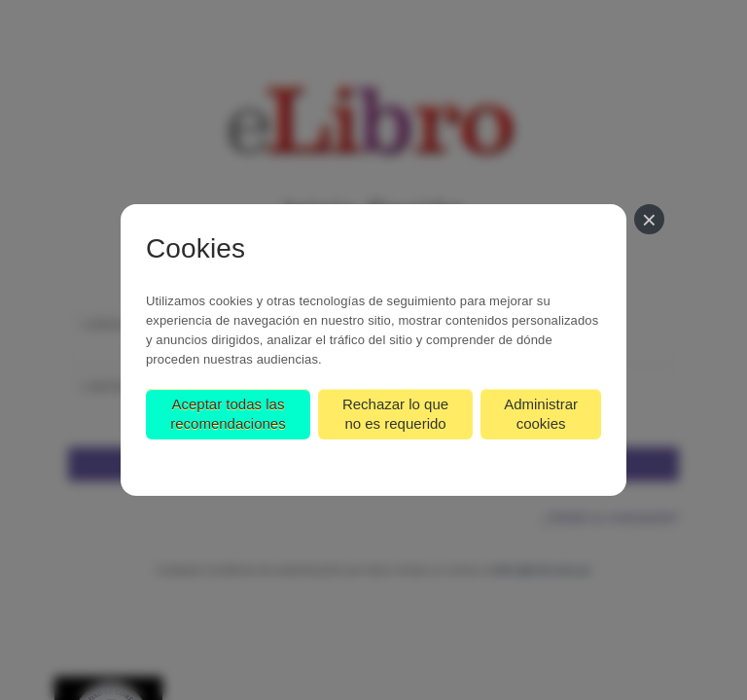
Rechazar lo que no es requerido (395, 414)
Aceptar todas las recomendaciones (228, 414)
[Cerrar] (649, 219)
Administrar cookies (541, 414)
